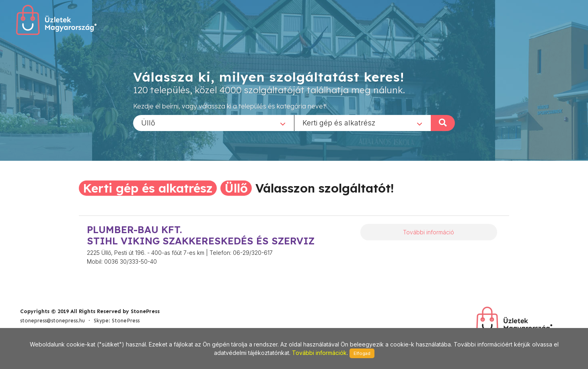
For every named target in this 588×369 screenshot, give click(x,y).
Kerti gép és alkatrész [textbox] (339, 122)
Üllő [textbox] (148, 122)
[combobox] (214, 123)
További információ (429, 232)
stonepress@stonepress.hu (52, 321)
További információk (319, 353)
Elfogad (362, 353)
